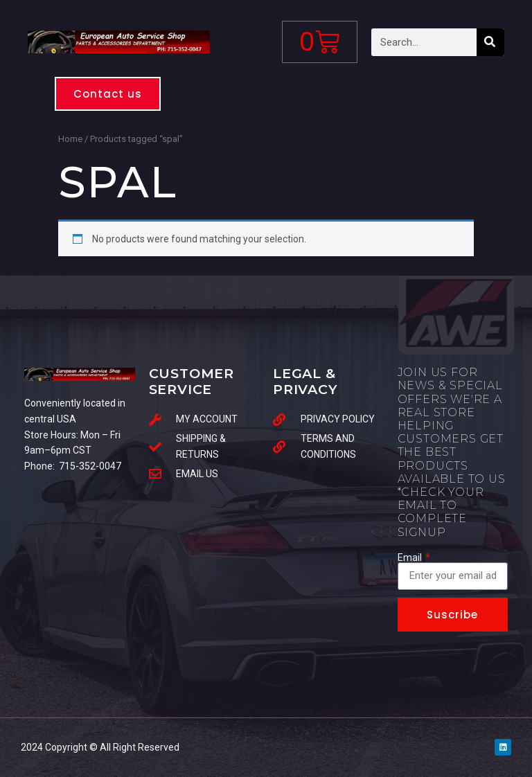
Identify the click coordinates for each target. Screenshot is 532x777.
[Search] (490, 42)
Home (70, 139)
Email (411, 557)
